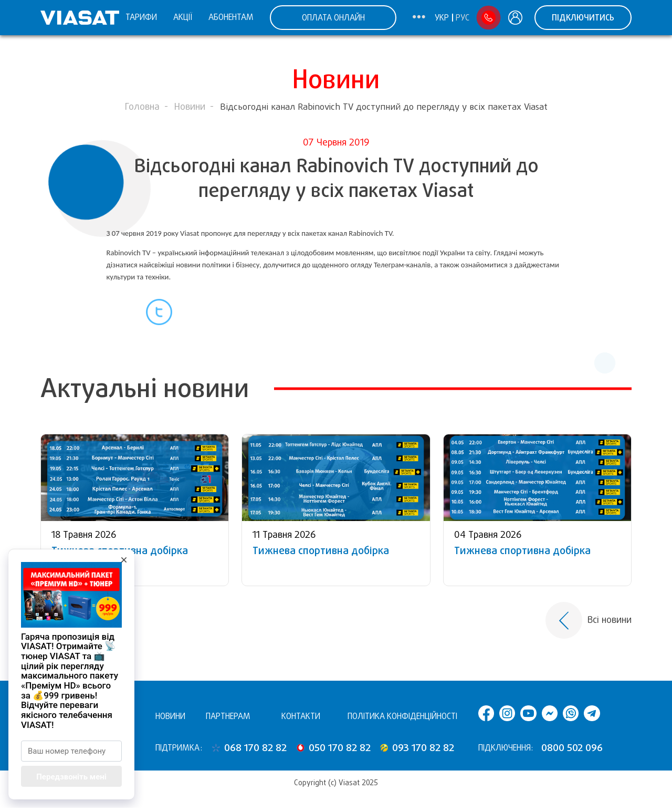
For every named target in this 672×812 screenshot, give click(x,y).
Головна (142, 107)
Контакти (301, 716)
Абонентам (231, 17)
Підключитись (583, 18)
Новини (190, 107)
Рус (463, 18)
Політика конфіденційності (402, 716)
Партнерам (228, 716)
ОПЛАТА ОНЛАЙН (333, 18)
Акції (183, 17)
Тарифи (141, 17)
